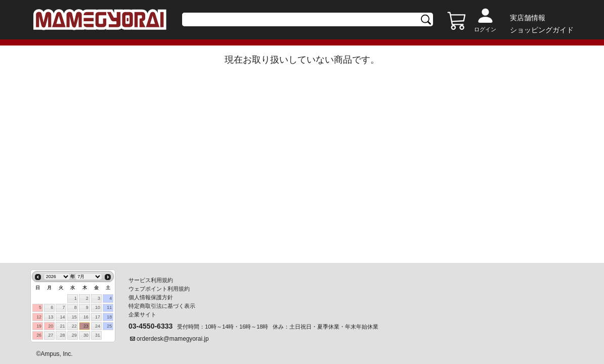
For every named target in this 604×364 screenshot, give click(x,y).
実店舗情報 (528, 18)
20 (51, 326)
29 (74, 335)
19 (39, 326)
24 (98, 326)
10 (98, 307)
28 (63, 335)
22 (74, 326)
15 (74, 317)
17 (98, 317)
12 (39, 317)
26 (39, 335)
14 (63, 317)
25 (109, 326)
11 (109, 307)
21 (63, 326)
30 (86, 335)
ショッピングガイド (542, 30)
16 (86, 317)
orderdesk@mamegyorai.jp (173, 339)
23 (86, 326)
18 (109, 317)
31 (98, 335)
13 (51, 317)
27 (51, 335)
